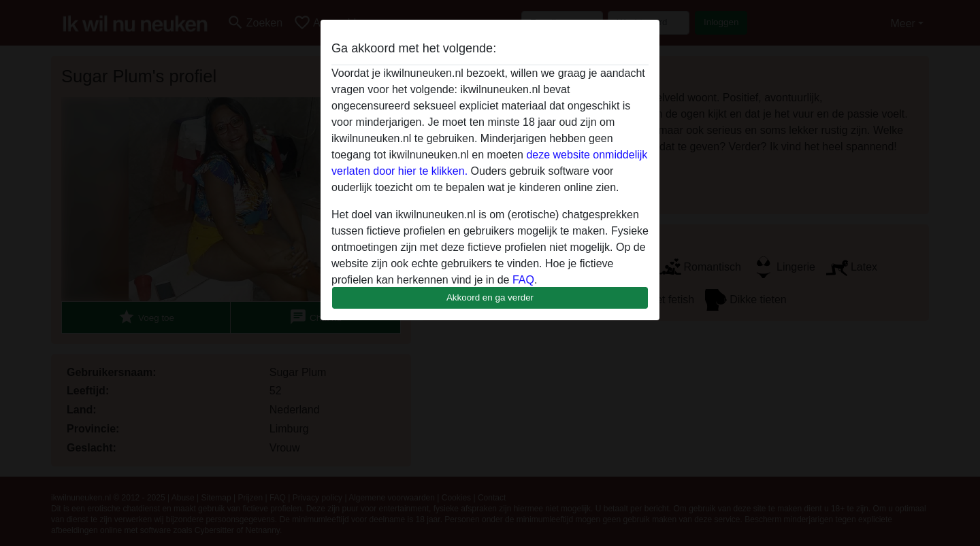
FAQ (523, 280)
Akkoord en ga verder (490, 297)
